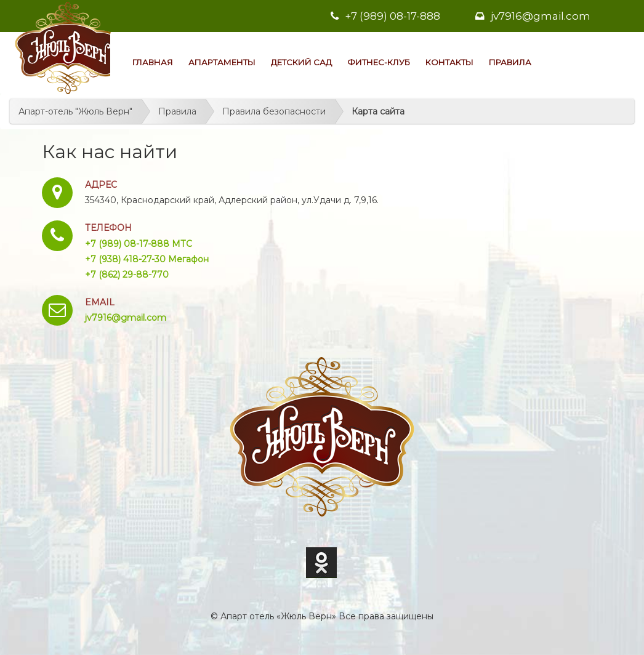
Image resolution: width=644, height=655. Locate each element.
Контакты (449, 62)
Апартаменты (222, 62)
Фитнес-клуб (379, 62)
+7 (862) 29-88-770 (127, 275)
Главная (153, 62)
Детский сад (301, 62)
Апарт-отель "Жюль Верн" (75, 111)
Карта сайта (378, 111)
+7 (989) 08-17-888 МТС (139, 244)
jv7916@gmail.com (533, 16)
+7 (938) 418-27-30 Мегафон (147, 259)
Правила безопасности (274, 111)
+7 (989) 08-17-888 (385, 16)
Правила (510, 62)
